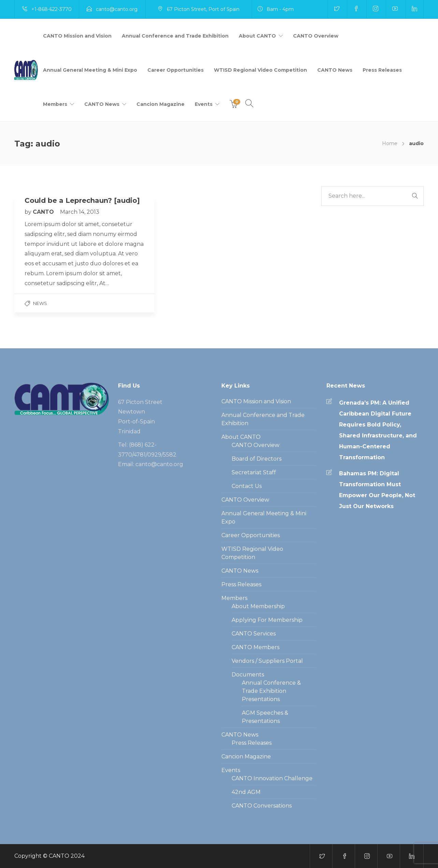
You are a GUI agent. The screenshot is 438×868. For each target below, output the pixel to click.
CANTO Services (254, 634)
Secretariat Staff (254, 472)
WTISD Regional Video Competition (260, 70)
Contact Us (247, 486)
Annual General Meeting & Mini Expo (90, 70)
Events (204, 104)
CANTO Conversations (262, 806)
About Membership (258, 606)
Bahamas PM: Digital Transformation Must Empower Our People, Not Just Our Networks (377, 490)
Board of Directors (257, 459)
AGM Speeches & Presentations (265, 717)
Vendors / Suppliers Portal (267, 661)
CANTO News (335, 70)
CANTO (44, 212)
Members (55, 104)
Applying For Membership (267, 620)
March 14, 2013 (80, 212)
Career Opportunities (176, 70)
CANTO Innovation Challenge (272, 778)
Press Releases (382, 70)
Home (390, 143)
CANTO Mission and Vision (77, 36)
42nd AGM (246, 792)
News (40, 303)
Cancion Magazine (160, 104)
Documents (248, 675)
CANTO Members (255, 647)
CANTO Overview (316, 36)
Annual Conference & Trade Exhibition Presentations (271, 691)
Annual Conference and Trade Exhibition (175, 36)
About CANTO (257, 36)
